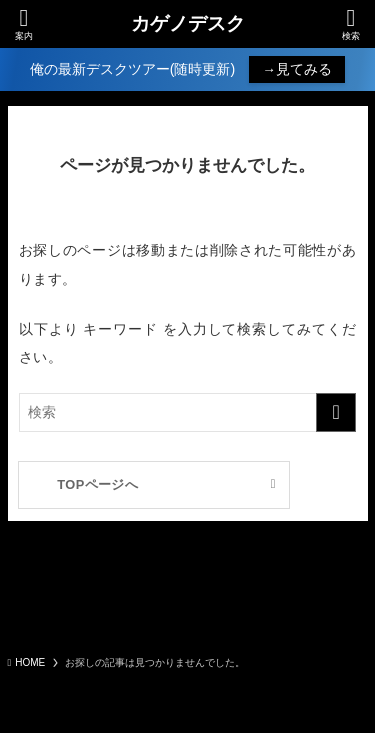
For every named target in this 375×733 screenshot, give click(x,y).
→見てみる (297, 69)
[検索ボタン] (351, 24)
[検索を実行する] (336, 412)
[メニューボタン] (24, 24)
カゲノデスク (188, 24)
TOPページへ (97, 484)
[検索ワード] (188, 412)
